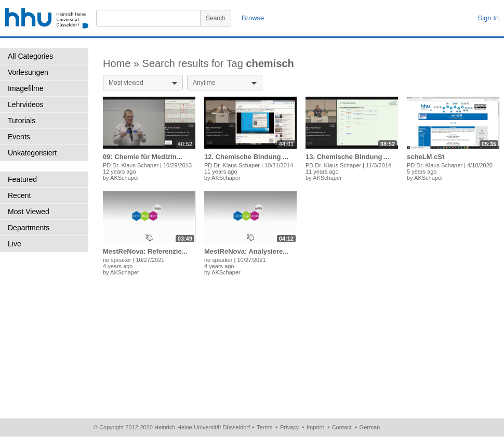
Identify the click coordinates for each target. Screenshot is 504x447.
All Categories (30, 56)
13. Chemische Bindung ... (348, 157)
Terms (264, 427)
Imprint (315, 427)
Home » (123, 63)
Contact (342, 427)
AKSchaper (125, 178)
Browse (253, 18)
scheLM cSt (426, 157)
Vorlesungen (28, 72)
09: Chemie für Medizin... (142, 157)
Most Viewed (29, 212)
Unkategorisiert (32, 153)
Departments (29, 228)
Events (19, 137)
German (370, 427)
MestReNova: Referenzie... (145, 251)
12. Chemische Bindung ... (246, 157)
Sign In (488, 18)
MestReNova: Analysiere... (246, 251)
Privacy (289, 427)
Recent (19, 195)
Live (15, 244)
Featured (22, 179)
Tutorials (22, 121)
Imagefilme (25, 88)
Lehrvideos (26, 104)
